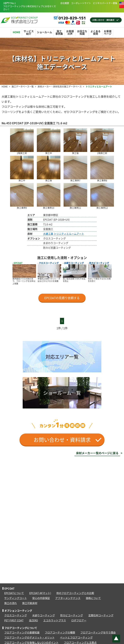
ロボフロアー (79, 620)
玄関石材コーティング (101, 615)
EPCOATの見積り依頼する (62, 298)
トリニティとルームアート (69, 234)
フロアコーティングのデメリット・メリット (29, 637)
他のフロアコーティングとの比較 (75, 593)
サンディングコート (16, 598)
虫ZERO (33, 620)
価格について (93, 598)
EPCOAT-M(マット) (40, 593)
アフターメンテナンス (68, 598)
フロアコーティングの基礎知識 (22, 632)
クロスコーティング (16, 615)
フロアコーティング (82, 112)
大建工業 (48, 234)
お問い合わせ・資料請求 (68, 440)
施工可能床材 (30, 603)
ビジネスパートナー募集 (105, 3)
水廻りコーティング (44, 615)
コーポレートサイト (81, 3)
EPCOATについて (14, 593)
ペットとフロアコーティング (76, 637)
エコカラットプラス (55, 620)
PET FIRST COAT (14, 620)
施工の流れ (11, 603)
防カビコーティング (72, 615)
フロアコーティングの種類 (60, 632)
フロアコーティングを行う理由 (98, 632)
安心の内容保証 (41, 598)
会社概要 (65, 3)
